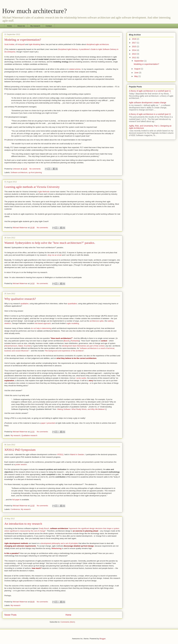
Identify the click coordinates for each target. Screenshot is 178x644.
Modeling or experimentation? (23, 40)
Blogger (102, 639)
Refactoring (56, 548)
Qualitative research (29, 435)
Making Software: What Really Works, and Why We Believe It (81, 409)
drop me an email (54, 255)
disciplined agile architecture (98, 44)
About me (21, 26)
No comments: (35, 169)
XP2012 (60, 454)
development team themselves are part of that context (83, 346)
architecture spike (96, 321)
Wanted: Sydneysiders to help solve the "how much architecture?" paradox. (50, 243)
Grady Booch (44, 528)
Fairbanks (75, 341)
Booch (66, 341)
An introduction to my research (23, 524)
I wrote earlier (81, 378)
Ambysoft (21, 44)
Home (10, 26)
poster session (21, 464)
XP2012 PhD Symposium (20, 450)
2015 (134, 46)
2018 (134, 39)
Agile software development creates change (148, 103)
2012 (134, 58)
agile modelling (73, 323)
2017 (134, 43)
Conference (15, 509)
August (137, 69)
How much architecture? (35, 11)
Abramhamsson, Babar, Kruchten (18, 346)
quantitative (72, 304)
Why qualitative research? (20, 299)
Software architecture (19, 172)
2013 (134, 54)
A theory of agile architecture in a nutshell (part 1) (150, 91)
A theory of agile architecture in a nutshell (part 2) (150, 114)
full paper (16, 500)
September (139, 61)
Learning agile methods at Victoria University (32, 187)
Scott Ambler (9, 44)
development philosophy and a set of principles (59, 543)
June (137, 73)
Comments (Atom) (68, 622)
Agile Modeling (34, 44)
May (136, 76)
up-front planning (35, 172)
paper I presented (48, 423)
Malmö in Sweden (77, 454)
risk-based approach (43, 323)
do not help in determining (41, 328)
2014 (134, 50)
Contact (49, 26)
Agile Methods (44, 192)
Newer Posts (10, 615)
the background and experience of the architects (64, 351)
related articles (75, 69)
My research (35, 26)
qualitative (25, 304)
